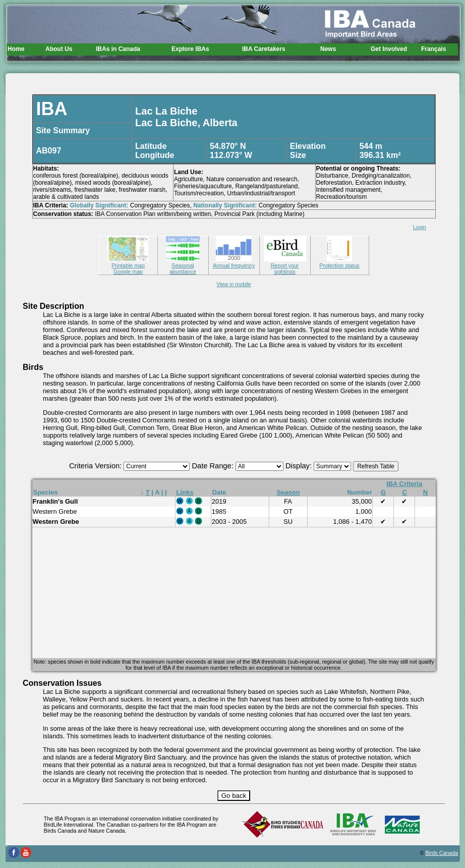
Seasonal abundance (183, 265)
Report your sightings (285, 265)
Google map (128, 272)
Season (288, 492)
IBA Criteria (404, 484)
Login (420, 227)
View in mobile (234, 284)
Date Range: (213, 466)
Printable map (128, 262)
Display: (300, 466)
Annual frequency (234, 262)
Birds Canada (442, 853)
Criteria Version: (96, 466)
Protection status (339, 262)
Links (185, 492)
